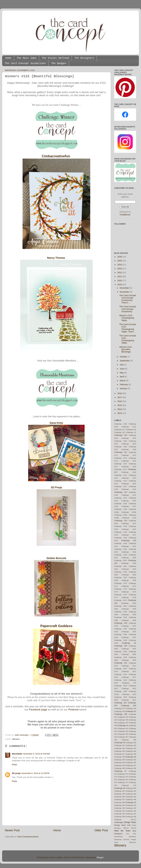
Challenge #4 (123, 725)
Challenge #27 (119, 708)
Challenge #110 (129, 427)
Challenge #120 (129, 472)
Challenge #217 (129, 677)
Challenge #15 (129, 540)
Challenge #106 (121, 424)
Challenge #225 (121, 697)
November (125, 292)
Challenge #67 (131, 765)
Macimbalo (17, 754)
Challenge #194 (129, 632)
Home (8, 58)
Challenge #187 (121, 617)
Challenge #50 (131, 743)
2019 (120, 285)
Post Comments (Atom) (28, 837)
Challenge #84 (131, 794)
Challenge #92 (119, 808)
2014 (120, 409)
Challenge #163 (129, 569)
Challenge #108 (129, 449)
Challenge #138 (121, 509)
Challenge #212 (121, 669)
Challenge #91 (131, 805)
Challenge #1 (131, 432)
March (123, 381)
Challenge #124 (121, 481)
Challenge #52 (131, 745)
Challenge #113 (121, 458)
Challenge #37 (123, 723)
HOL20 (134, 828)
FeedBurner (125, 215)
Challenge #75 (123, 780)
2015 (120, 405)
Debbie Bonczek (56, 558)
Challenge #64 (119, 763)
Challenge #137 (129, 506)
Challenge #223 (121, 691)
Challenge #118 (129, 467)
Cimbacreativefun (56, 156)
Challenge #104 (129, 444)
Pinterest (74, 709)
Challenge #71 (123, 774)
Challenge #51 (119, 745)
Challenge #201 (129, 649)
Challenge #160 (129, 563)
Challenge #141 (129, 523)
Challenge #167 (121, 578)
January (124, 388)
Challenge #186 (129, 615)
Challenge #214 (129, 671)
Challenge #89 (119, 802)
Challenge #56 (131, 751)
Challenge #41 (123, 728)
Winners (16, 739)
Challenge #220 (121, 686)
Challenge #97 (131, 814)
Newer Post (12, 830)
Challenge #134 (129, 501)
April (122, 377)
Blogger (100, 857)
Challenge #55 (119, 751)
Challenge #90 (119, 805)
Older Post (101, 830)
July (122, 365)
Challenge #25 (129, 706)
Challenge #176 (121, 595)
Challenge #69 (131, 768)
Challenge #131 (129, 495)
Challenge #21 (121, 663)
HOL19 (126, 828)
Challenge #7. (121, 771)
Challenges (119, 822)
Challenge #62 (131, 760)
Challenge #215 (121, 674)
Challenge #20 (121, 646)
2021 (120, 276)
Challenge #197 (129, 637)
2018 (120, 393)
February (124, 385)
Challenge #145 (121, 532)
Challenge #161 (121, 566)
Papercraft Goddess (56, 626)
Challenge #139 (129, 518)
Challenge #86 (131, 797)
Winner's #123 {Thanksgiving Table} (127, 318)
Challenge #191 (129, 626)
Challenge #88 (131, 800)
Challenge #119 (120, 469)
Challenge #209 (129, 660)
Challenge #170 (121, 583)
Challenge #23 (120, 703)
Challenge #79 (129, 785)
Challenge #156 (121, 555)
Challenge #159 (120, 560)
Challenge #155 (129, 552)
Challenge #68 (119, 768)
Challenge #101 (129, 438)
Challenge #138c (121, 515)
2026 (120, 257)
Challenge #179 (120, 600)
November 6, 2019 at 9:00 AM (36, 754)
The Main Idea (27, 58)
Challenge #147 (129, 535)
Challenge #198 (121, 640)
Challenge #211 (129, 666)
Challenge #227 (129, 700)
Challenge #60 (119, 760)
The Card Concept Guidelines (25, 63)
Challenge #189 (129, 620)
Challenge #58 (131, 754)
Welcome (133, 842)
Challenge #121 (121, 475)
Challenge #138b (129, 512)
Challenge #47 (123, 737)
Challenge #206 (121, 657)
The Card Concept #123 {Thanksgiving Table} (128, 339)
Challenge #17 (119, 430)
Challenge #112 (129, 455)
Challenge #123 (129, 478)
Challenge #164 (121, 572)
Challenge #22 (129, 683)
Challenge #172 (129, 586)
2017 (120, 397)
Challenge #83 (119, 794)
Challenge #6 (131, 757)
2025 (120, 261)
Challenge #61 (120, 432)
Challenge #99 (131, 817)
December (125, 288)
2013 (120, 413)
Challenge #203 (121, 652)
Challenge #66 (119, 765)
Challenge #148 (121, 538)
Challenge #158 (129, 558)
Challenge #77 (123, 782)
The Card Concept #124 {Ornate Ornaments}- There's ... (128, 299)
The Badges (59, 63)
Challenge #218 (121, 680)
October (124, 357)
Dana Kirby (56, 423)
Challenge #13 (121, 492)
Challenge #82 (131, 791)
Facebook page (38, 709)
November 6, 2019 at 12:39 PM (35, 773)
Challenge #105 (121, 447)
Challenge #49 (129, 740)
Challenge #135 (121, 504)
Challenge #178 (129, 597)
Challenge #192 (121, 629)
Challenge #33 (123, 717)
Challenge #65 (131, 763)
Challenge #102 (121, 441)
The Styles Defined (55, 58)
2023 (120, 269)
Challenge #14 (121, 521)
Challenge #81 (119, 791)
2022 (120, 273)
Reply (14, 764)
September (125, 361)
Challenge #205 (129, 654)
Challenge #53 (119, 748)
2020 (120, 281)
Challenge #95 (131, 811)
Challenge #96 (119, 814)
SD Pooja (56, 487)
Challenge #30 (121, 714)
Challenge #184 (121, 612)
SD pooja (16, 773)
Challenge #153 (121, 549)
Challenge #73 (123, 777)
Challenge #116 (121, 464)
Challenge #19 (121, 623)
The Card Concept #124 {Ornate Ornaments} (128, 309)
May (122, 373)
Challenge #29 (119, 711)
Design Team (130, 822)
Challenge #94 (119, 811)
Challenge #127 (121, 486)
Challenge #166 (129, 575)
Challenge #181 (121, 606)
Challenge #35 (123, 720)
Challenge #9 (131, 802)
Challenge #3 (131, 711)
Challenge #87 (119, 800)
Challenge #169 (129, 580)
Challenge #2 (129, 643)
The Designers (84, 58)
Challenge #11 (121, 452)
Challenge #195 (121, 634)
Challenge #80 (131, 788)
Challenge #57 (119, 754)
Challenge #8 (120, 788)
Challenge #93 (131, 808)
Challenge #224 (129, 694)
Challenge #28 (131, 708)
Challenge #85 (119, 797)
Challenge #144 (129, 529)
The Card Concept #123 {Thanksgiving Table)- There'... (128, 328)
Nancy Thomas (56, 258)
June (122, 369)
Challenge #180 (129, 603)
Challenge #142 (121, 526)
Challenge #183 (129, 609)
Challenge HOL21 (125, 820)
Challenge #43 (123, 731)
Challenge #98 (119, 817)
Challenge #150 (121, 543)
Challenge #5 (120, 743)
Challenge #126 (129, 484)
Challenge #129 (129, 489)
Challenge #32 (131, 430)
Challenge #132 (121, 498)
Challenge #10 (121, 435)
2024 (120, 265)
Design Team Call (122, 825)
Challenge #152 (129, 546)
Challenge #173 (121, 589)
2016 (120, 401)
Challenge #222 (129, 689)
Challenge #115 (129, 461)
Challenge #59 (119, 757)
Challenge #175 (129, 592)
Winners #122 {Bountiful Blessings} (126, 349)
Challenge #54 (131, 748)
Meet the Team (122, 831)
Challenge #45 (123, 734)
